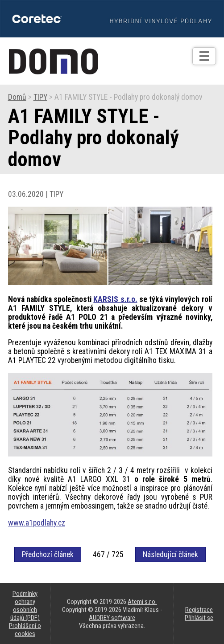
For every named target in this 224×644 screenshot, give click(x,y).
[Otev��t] (204, 56)
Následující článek (170, 554)
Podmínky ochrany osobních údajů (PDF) (25, 606)
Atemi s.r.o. (142, 602)
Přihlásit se (199, 618)
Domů (17, 97)
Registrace (199, 610)
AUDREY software (112, 618)
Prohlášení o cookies (25, 630)
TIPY (40, 97)
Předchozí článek (48, 554)
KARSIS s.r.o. (115, 299)
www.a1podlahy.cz (37, 523)
